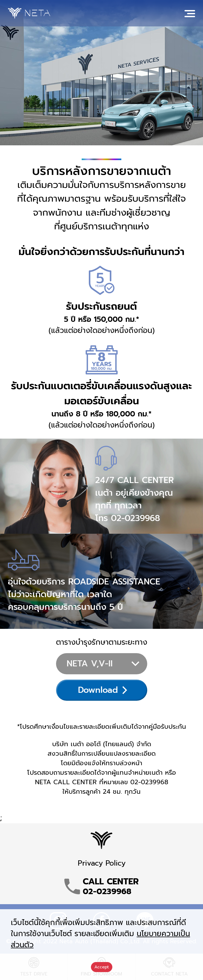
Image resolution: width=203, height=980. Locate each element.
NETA (29, 13)
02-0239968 (135, 518)
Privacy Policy (102, 863)
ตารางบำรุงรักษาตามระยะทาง (102, 642)
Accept (102, 967)
